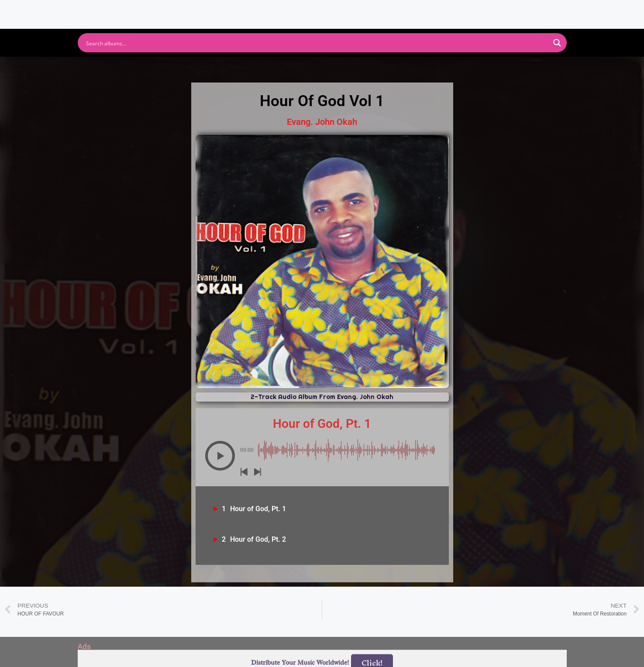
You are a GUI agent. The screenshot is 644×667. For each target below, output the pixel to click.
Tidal (467, 68)
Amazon (364, 68)
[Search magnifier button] (557, 43)
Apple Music (300, 68)
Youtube (236, 68)
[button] (220, 456)
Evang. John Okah (322, 122)
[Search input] (317, 43)
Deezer (418, 68)
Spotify (181, 68)
